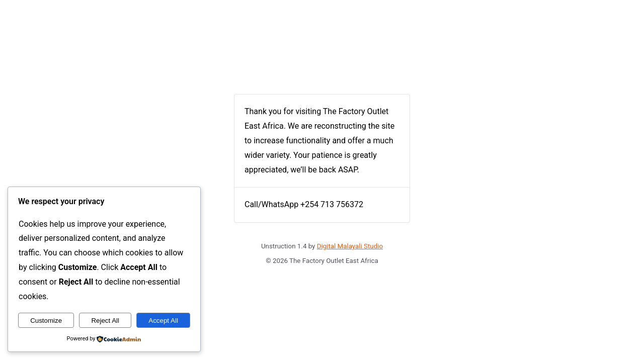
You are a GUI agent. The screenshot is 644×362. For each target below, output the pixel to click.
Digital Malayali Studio (350, 246)
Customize (46, 321)
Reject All (105, 321)
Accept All (163, 321)
